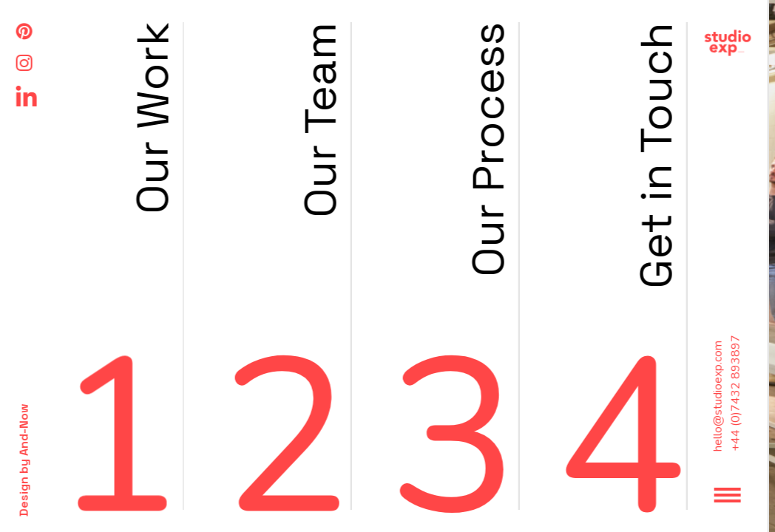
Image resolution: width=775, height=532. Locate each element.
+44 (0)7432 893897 (48, 393)
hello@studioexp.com (30, 396)
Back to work (738, 37)
